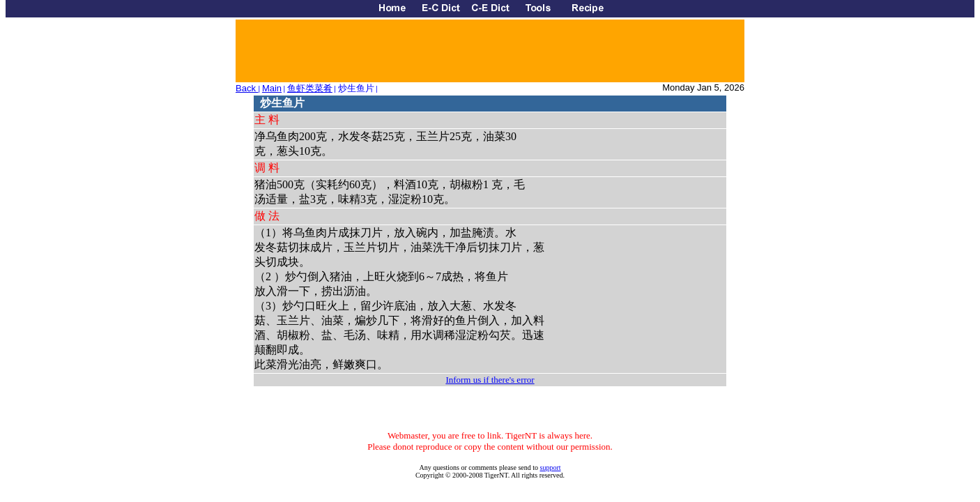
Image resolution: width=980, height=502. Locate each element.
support (551, 467)
